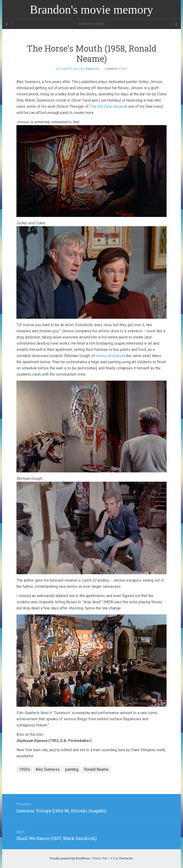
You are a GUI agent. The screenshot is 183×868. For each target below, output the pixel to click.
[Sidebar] (7, 24)
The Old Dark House (106, 106)
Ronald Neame (96, 769)
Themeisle (126, 858)
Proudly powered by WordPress (70, 858)
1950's (24, 769)
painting (72, 769)
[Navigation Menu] (176, 24)
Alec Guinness (48, 769)
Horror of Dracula (111, 356)
